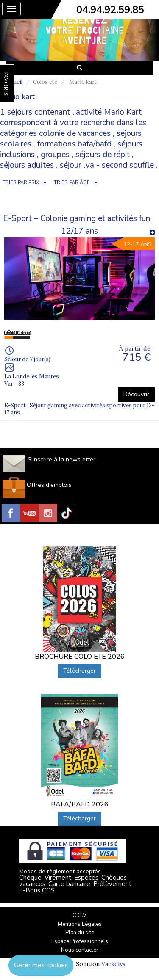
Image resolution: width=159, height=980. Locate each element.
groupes (55, 155)
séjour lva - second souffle (107, 165)
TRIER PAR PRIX (21, 183)
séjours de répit (103, 155)
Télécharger (79, 671)
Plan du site (80, 933)
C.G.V (79, 915)
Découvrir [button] (136, 394)
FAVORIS (6, 83)
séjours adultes (27, 165)
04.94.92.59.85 (110, 10)
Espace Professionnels (80, 941)
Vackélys (113, 964)
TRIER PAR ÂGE (72, 183)
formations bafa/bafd (74, 144)
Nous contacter (80, 950)
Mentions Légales (80, 924)
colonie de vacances (75, 133)
